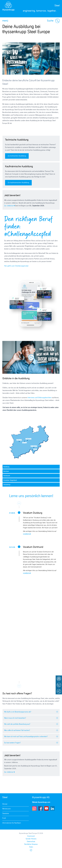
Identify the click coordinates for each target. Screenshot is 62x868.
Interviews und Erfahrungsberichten (40, 398)
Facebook (40, 808)
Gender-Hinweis (31, 839)
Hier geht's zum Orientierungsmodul (16, 266)
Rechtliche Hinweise (31, 844)
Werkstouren (6, 809)
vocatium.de (27, 534)
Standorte (6, 814)
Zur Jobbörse (9, 206)
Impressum (31, 836)
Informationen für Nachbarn (12, 823)
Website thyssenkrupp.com (41, 802)
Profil (4, 818)
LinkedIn (52, 808)
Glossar (5, 804)
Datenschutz (31, 842)
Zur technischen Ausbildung (17, 156)
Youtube (46, 808)
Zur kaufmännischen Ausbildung (18, 183)
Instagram (34, 808)
